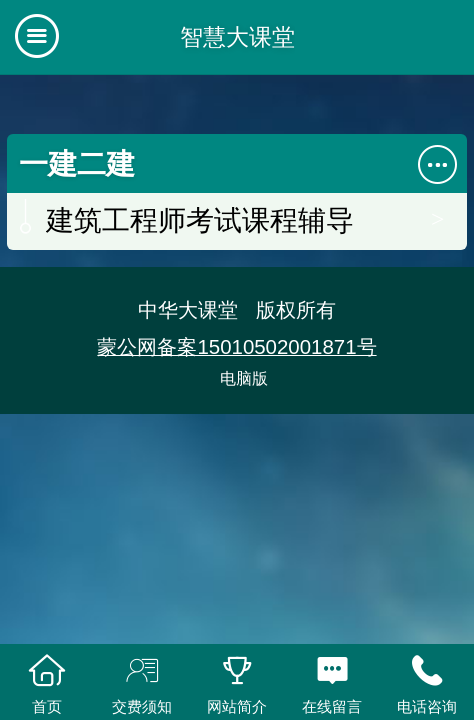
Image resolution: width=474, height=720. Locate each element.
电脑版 (244, 378)
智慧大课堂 (237, 37)
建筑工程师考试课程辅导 (200, 220)
